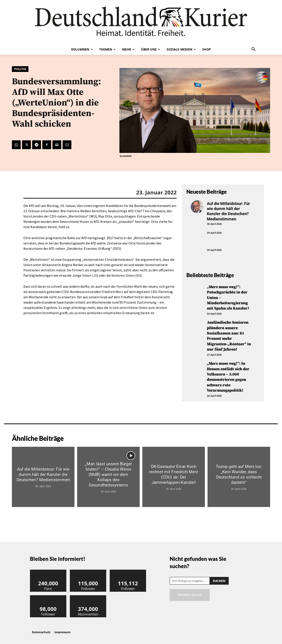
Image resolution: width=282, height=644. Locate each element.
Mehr (128, 49)
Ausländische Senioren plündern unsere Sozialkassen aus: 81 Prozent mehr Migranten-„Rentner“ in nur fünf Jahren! (229, 334)
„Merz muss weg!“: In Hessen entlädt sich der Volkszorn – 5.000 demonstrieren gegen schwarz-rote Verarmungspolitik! (228, 374)
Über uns (151, 49)
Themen (107, 49)
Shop (207, 49)
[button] (253, 50)
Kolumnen (82, 49)
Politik (20, 69)
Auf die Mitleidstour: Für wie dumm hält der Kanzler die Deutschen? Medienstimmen (228, 211)
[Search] (219, 577)
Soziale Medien (181, 49)
